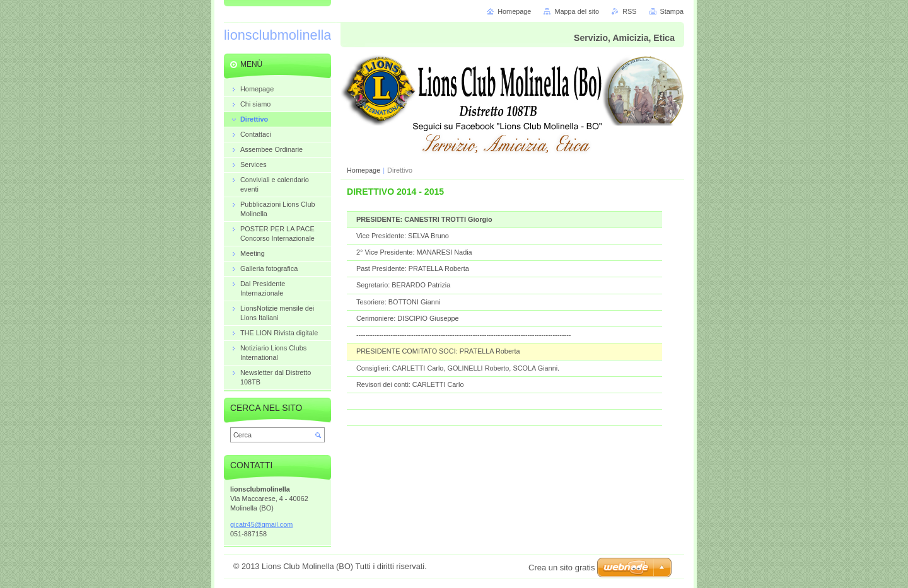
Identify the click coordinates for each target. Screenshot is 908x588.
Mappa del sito (577, 11)
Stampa (672, 11)
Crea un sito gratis (562, 568)
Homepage (364, 170)
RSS (629, 11)
